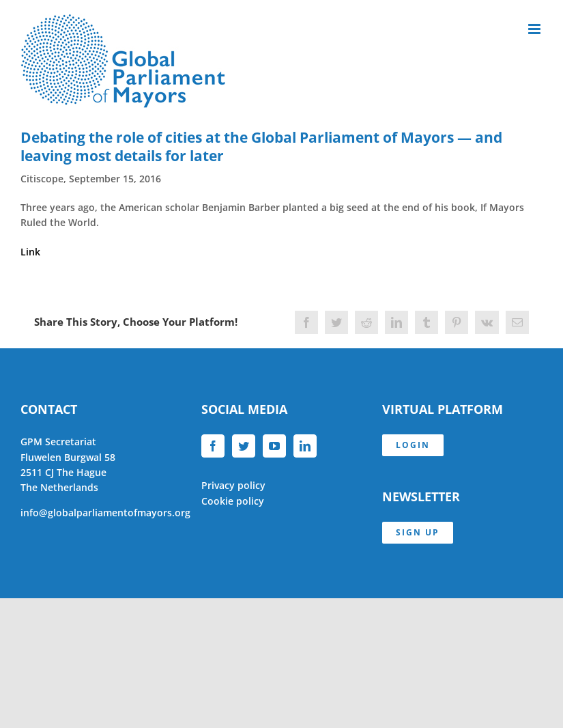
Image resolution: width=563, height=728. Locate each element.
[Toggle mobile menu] (535, 29)
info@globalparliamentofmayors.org (105, 513)
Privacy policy (233, 485)
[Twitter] (244, 446)
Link (30, 252)
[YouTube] (274, 446)
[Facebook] (213, 446)
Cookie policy (233, 501)
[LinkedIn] (305, 446)
